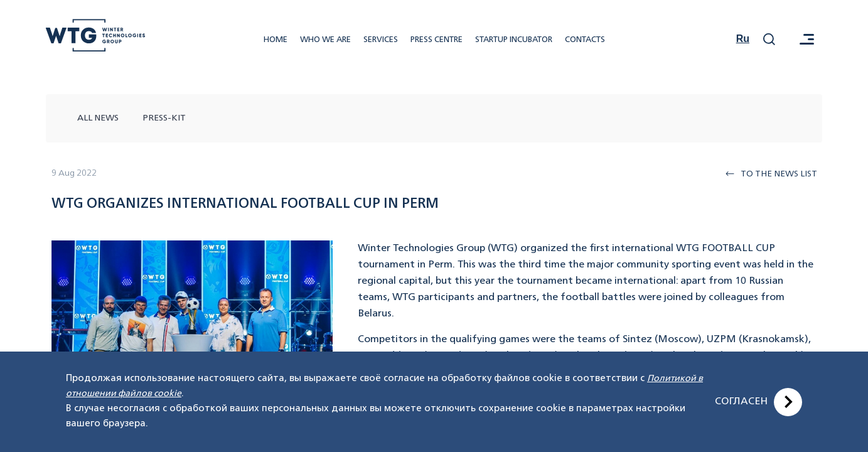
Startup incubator (514, 40)
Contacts (585, 40)
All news (98, 118)
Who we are (325, 40)
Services (381, 40)
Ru (743, 39)
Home (276, 40)
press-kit (164, 118)
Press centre (437, 40)
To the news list (771, 174)
